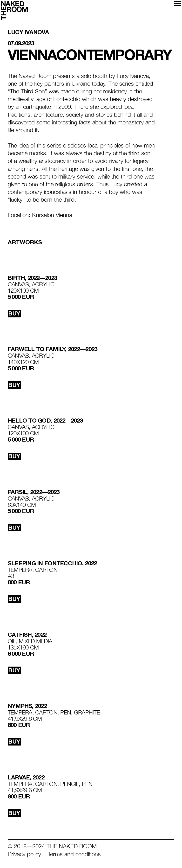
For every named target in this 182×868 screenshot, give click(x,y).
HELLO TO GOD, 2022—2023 (45, 421)
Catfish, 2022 (27, 635)
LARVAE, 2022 (26, 777)
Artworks (25, 242)
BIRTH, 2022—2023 (32, 278)
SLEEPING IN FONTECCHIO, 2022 (52, 563)
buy (14, 313)
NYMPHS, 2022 (27, 706)
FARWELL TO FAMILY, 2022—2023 (53, 349)
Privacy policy (24, 854)
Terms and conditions (74, 854)
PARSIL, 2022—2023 (34, 492)
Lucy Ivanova (28, 32)
